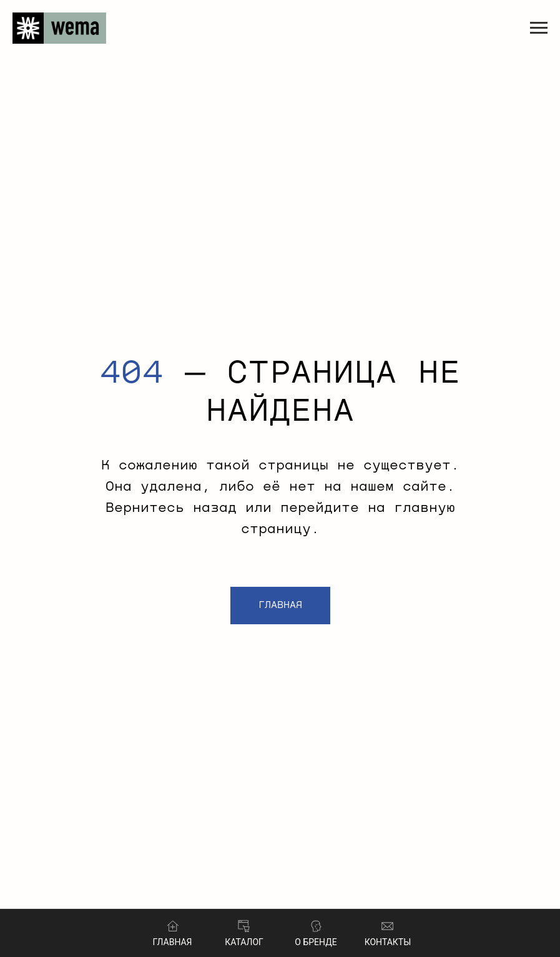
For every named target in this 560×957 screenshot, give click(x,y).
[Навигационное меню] (539, 28)
